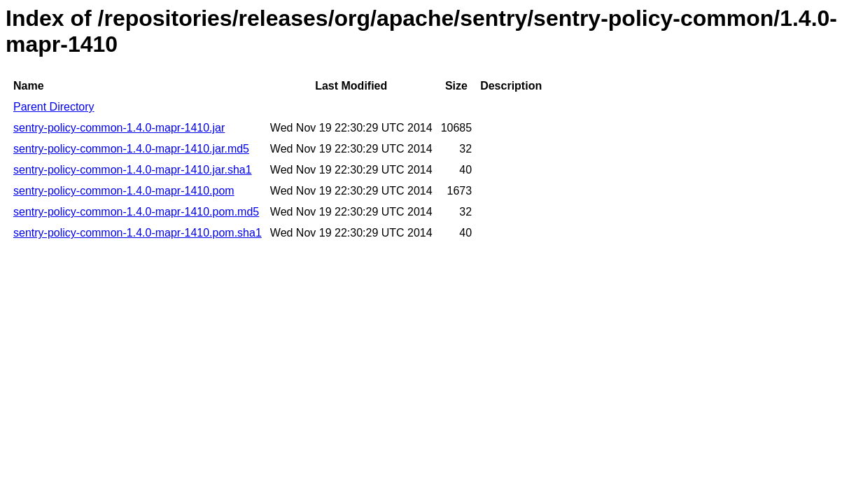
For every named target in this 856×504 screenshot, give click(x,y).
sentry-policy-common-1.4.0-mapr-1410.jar (119, 128)
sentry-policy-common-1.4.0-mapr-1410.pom (124, 191)
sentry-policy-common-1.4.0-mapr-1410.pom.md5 (136, 212)
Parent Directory (54, 107)
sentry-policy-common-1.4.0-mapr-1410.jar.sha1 (133, 170)
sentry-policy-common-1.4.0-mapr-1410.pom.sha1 (138, 233)
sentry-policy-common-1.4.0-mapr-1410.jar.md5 (131, 149)
